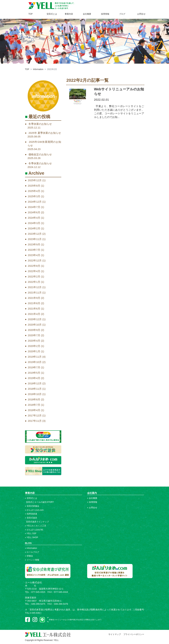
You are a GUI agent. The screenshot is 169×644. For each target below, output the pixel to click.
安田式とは (52, 14)
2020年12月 (35, 319)
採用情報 (105, 14)
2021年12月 (35, 287)
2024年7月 (34, 207)
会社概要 (87, 14)
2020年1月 (34, 351)
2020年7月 (34, 335)
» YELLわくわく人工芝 (36, 526)
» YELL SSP (31, 533)
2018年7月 (34, 405)
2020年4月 (34, 341)
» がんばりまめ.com (34, 510)
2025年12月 (35, 180)
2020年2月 (34, 346)
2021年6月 (34, 309)
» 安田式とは (31, 498)
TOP (31, 14)
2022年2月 (34, 276)
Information (38, 69)
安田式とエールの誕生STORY (40, 502)
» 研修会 (29, 556)
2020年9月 (34, 330)
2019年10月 (35, 362)
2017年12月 (35, 415)
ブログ (122, 14)
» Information (31, 548)
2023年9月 (34, 244)
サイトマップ (115, 634)
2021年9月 (34, 298)
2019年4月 (34, 378)
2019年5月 (34, 373)
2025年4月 (34, 191)
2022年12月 (35, 260)
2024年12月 (35, 202)
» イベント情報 (32, 560)
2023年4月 (34, 255)
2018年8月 (34, 399)
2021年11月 (35, 293)
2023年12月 (35, 234)
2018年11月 (35, 389)
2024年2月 (34, 228)
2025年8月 (34, 186)
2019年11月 (35, 357)
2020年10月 (35, 325)
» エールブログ (32, 552)
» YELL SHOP (32, 537)
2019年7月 (34, 367)
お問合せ (141, 14)
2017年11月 (35, 421)
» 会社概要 (92, 498)
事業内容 (69, 14)
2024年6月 (34, 212)
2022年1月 (34, 282)
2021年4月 (34, 314)
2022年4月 (34, 271)
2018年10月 (35, 394)
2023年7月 (34, 250)
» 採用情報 (92, 502)
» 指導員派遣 (31, 514)
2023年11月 (35, 239)
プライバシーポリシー (134, 634)
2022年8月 (34, 266)
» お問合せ (92, 508)
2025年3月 (34, 196)
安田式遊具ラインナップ (37, 522)
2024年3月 (34, 223)
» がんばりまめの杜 (34, 530)
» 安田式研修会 (32, 506)
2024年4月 (34, 218)
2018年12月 (35, 383)
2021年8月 (34, 303)
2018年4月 (34, 410)
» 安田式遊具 (31, 518)
